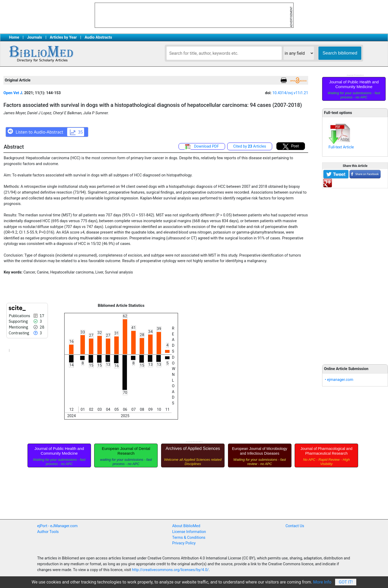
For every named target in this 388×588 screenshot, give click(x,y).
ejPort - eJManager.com (58, 526)
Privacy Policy (184, 543)
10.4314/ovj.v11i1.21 (290, 93)
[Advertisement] (355, 273)
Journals (34, 37)
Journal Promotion (355, 75)
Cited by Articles (250, 146)
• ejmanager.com (339, 380)
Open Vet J (13, 93)
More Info (322, 582)
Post (291, 147)
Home (14, 37)
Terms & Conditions (189, 538)
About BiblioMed (186, 526)
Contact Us (295, 526)
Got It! (346, 582)
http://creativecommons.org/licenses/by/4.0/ (170, 570)
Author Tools (48, 532)
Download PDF (202, 147)
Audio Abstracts (98, 37)
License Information (189, 532)
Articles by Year (63, 37)
